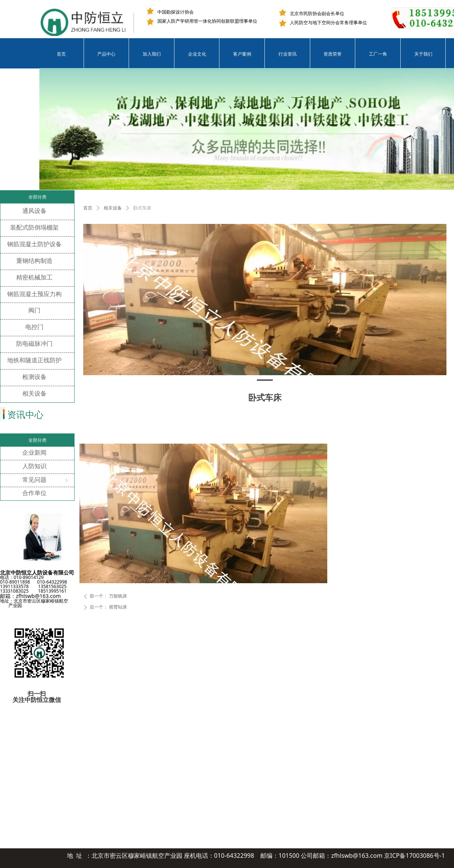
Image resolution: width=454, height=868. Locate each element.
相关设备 (113, 208)
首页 (88, 208)
